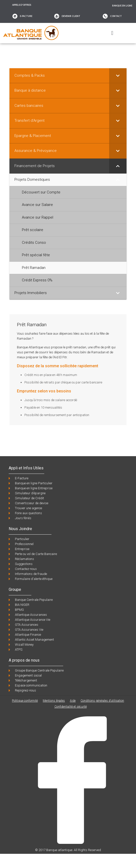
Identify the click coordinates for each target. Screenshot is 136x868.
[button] (112, 33)
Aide (73, 701)
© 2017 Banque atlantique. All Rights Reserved (68, 850)
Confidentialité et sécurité (71, 707)
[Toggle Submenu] (118, 76)
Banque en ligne (122, 6)
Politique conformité (25, 701)
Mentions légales (54, 701)
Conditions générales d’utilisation (102, 701)
